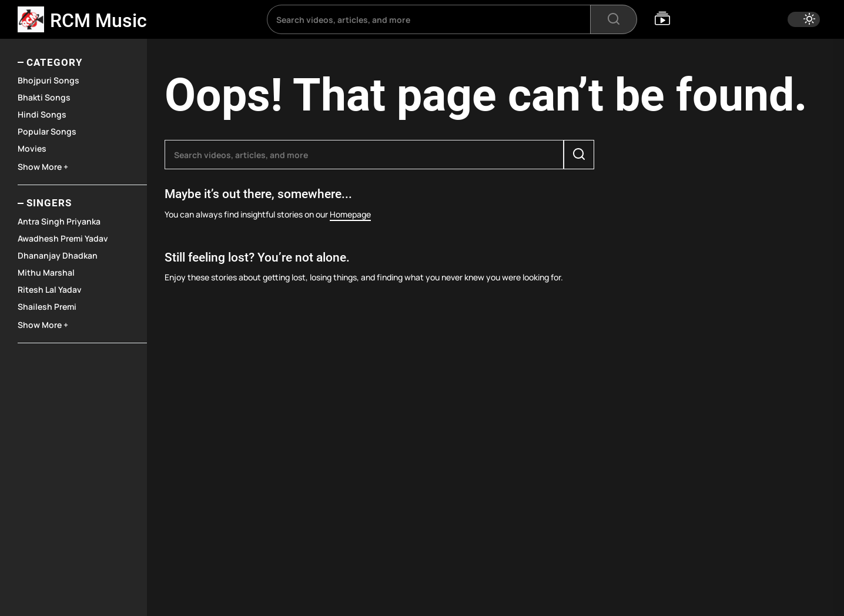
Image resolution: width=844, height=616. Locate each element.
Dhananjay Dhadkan (58, 255)
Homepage (350, 214)
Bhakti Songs (44, 97)
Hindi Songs (42, 114)
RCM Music (98, 21)
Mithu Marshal (46, 272)
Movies (32, 148)
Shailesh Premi (47, 307)
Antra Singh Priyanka (59, 221)
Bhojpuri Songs (48, 80)
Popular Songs (47, 131)
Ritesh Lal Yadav (50, 289)
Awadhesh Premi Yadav (63, 238)
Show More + (43, 167)
